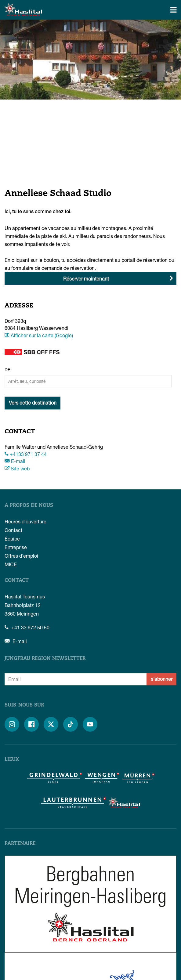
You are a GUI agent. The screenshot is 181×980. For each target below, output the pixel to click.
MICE (11, 564)
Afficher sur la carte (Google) (39, 335)
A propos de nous (29, 506)
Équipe (12, 539)
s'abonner (162, 679)
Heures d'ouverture (25, 521)
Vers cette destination (33, 403)
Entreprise (16, 547)
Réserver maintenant (86, 279)
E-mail (15, 461)
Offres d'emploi (21, 556)
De (7, 369)
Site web (17, 468)
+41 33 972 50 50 (27, 627)
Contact (13, 530)
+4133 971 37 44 (26, 454)
